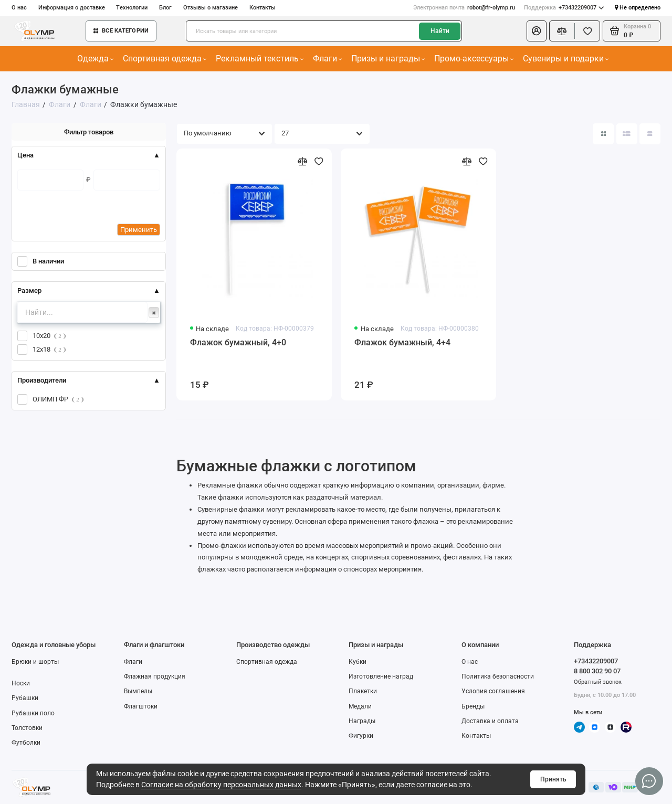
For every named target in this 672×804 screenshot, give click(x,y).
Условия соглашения (493, 691)
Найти (440, 31)
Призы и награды (388, 59)
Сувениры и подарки (566, 59)
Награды (362, 721)
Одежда (96, 59)
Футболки (26, 743)
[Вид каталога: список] (627, 134)
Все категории (121, 31)
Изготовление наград (381, 676)
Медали (360, 706)
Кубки (358, 662)
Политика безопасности (498, 676)
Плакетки (363, 691)
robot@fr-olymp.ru (464, 8)
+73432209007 (564, 8)
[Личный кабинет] (537, 31)
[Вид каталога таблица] (650, 134)
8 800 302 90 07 (597, 671)
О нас (19, 8)
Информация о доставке (72, 8)
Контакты (262, 8)
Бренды (473, 706)
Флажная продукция (155, 676)
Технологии (132, 8)
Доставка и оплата (490, 721)
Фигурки (361, 736)
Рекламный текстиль (260, 59)
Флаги (328, 59)
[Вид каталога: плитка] (603, 134)
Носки (21, 683)
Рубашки (25, 698)
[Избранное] (587, 31)
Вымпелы (138, 691)
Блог (165, 8)
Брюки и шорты (35, 662)
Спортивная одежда (165, 59)
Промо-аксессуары (474, 59)
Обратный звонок (598, 682)
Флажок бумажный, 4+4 (402, 342)
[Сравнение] (562, 31)
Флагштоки (141, 706)
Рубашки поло (33, 713)
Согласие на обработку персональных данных (221, 785)
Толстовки (27, 728)
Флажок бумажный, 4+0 (238, 342)
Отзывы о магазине (211, 8)
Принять (553, 779)
